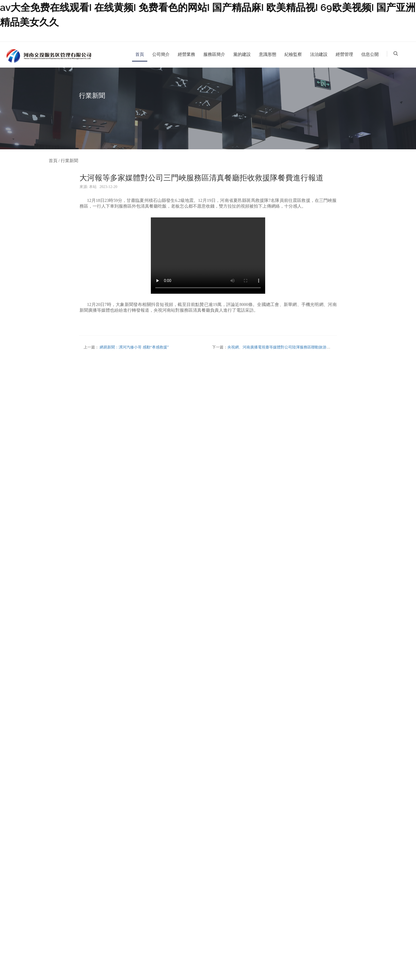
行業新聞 (69, 161)
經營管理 (344, 54)
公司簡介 (161, 54)
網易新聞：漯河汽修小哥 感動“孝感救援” (134, 347)
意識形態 (268, 54)
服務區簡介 (214, 54)
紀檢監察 (293, 54)
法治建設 (319, 54)
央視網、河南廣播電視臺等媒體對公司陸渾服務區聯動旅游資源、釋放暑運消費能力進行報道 (305, 347)
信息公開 (370, 54)
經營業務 (186, 54)
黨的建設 (242, 54)
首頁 (140, 54)
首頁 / (55, 161)
